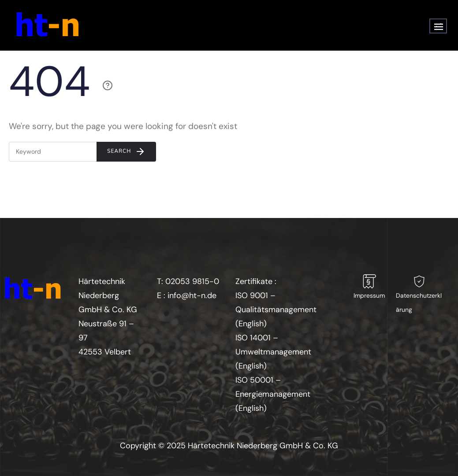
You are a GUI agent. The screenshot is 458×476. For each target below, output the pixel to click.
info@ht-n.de (192, 295)
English (251, 324)
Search (126, 151)
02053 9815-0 (192, 281)
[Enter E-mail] (53, 152)
